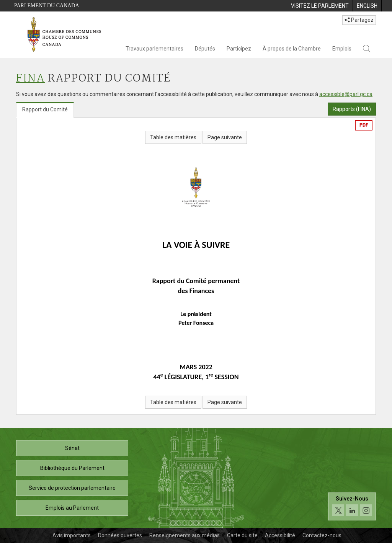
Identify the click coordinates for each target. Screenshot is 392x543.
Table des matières (173, 137)
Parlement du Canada (47, 6)
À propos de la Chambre (292, 49)
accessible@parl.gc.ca (346, 94)
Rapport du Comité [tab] (45, 109)
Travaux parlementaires (154, 49)
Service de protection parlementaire (72, 488)
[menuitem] (320, 6)
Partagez (359, 20)
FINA (30, 79)
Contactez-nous (322, 535)
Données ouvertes (120, 535)
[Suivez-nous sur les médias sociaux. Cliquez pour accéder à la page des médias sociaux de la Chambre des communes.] (352, 506)
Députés (205, 49)
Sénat (72, 448)
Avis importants (72, 535)
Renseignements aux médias (185, 535)
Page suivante (225, 137)
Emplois (342, 49)
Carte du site (242, 535)
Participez (239, 49)
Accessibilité (280, 535)
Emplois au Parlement (72, 508)
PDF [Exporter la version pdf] (364, 125)
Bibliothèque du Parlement (72, 468)
